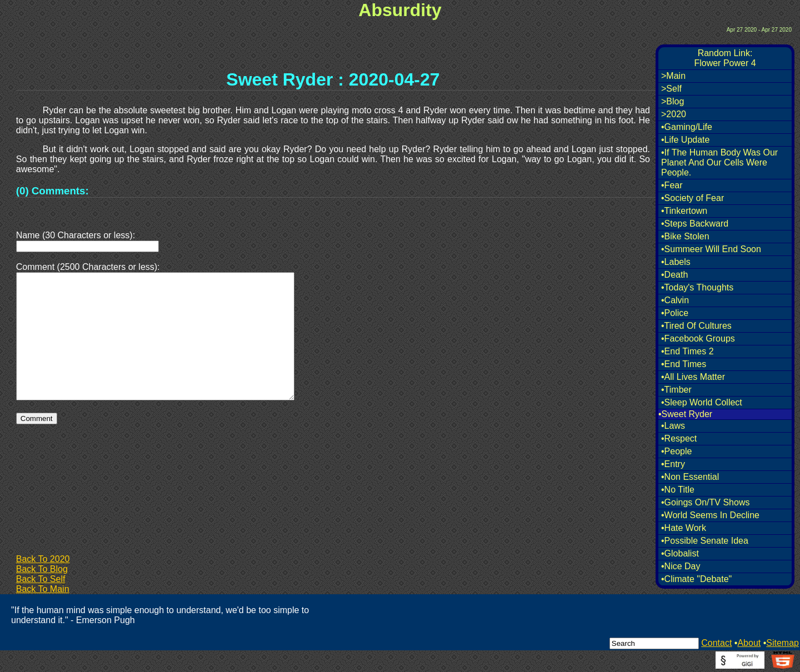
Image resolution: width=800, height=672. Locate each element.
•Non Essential (690, 477)
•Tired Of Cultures (696, 326)
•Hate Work (684, 528)
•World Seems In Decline (710, 515)
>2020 (674, 114)
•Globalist (680, 553)
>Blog (672, 101)
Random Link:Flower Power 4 (725, 58)
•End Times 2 (687, 351)
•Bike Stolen (685, 236)
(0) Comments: (52, 191)
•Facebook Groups (698, 338)
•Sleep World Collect (702, 402)
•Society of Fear (692, 198)
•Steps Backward (695, 224)
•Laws (673, 426)
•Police (675, 313)
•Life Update (685, 140)
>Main (673, 76)
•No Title (678, 490)
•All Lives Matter (693, 377)
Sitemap (782, 643)
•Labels (676, 262)
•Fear (672, 185)
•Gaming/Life (687, 127)
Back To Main (43, 589)
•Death (674, 275)
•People (676, 451)
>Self (671, 89)
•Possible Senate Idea (705, 541)
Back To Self (41, 579)
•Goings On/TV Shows (705, 502)
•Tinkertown (684, 211)
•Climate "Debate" (696, 579)
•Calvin (675, 300)
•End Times (684, 364)
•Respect (679, 438)
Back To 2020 (43, 559)
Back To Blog (42, 569)
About (749, 643)
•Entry (673, 464)
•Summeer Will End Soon (711, 249)
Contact (716, 643)
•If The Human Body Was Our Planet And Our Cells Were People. (719, 162)
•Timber (676, 390)
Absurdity (400, 10)
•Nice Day (681, 566)
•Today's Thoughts (697, 287)
